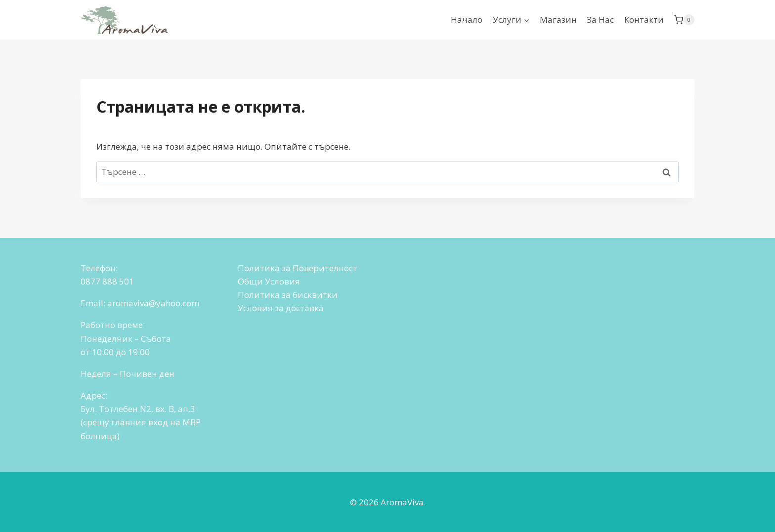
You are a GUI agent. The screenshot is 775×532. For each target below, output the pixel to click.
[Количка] (684, 20)
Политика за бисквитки (288, 295)
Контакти (644, 20)
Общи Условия (269, 281)
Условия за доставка (281, 308)
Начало (467, 20)
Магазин (558, 20)
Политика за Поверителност (298, 268)
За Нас (600, 20)
